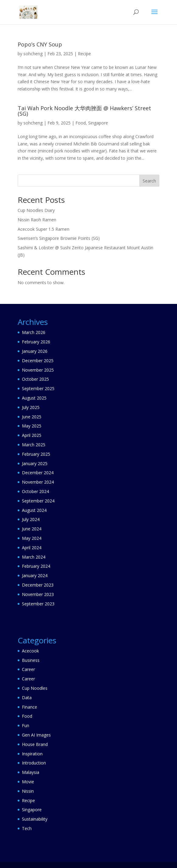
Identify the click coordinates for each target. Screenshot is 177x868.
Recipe (84, 54)
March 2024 (34, 557)
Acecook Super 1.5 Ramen (43, 229)
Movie (28, 782)
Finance (29, 707)
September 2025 (38, 388)
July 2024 (31, 519)
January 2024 (35, 575)
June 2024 (32, 529)
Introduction (34, 763)
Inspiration (32, 754)
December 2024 (38, 473)
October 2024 (35, 491)
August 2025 (34, 398)
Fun (26, 725)
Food (81, 123)
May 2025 (32, 426)
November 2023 (38, 594)
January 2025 (35, 463)
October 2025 (35, 379)
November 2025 (38, 370)
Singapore (98, 123)
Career (28, 669)
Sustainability (35, 819)
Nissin (28, 791)
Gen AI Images (36, 735)
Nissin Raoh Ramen (37, 220)
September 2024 (38, 501)
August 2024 (34, 510)
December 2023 (38, 585)
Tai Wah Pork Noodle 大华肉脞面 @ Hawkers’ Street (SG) (84, 111)
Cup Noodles (35, 688)
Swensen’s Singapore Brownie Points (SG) (59, 238)
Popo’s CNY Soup (40, 44)
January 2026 (35, 351)
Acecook (30, 651)
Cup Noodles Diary (36, 210)
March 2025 (34, 445)
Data (27, 698)
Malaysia (31, 772)
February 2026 (36, 342)
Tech (27, 828)
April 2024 (32, 548)
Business (31, 660)
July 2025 (31, 407)
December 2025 (38, 361)
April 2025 (32, 435)
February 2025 (36, 454)
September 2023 (38, 604)
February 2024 (36, 566)
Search (149, 181)
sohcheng (33, 54)
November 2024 (38, 482)
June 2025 (32, 417)
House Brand (35, 744)
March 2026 (34, 332)
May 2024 (32, 538)
